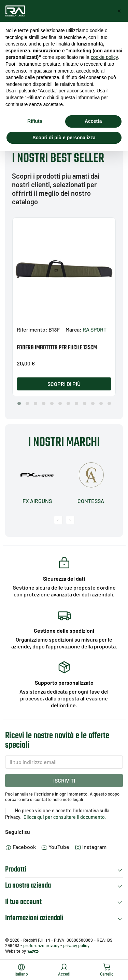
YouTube (55, 847)
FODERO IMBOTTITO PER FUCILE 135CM (57, 348)
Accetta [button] (93, 121)
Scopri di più (64, 384)
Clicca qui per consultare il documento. (64, 817)
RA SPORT (95, 329)
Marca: (74, 329)
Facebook (20, 847)
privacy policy (76, 945)
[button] (19, 403)
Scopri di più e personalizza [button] (64, 138)
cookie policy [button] (104, 57)
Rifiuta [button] (35, 121)
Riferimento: (32, 329)
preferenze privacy (41, 945)
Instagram (91, 847)
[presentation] (58, 520)
